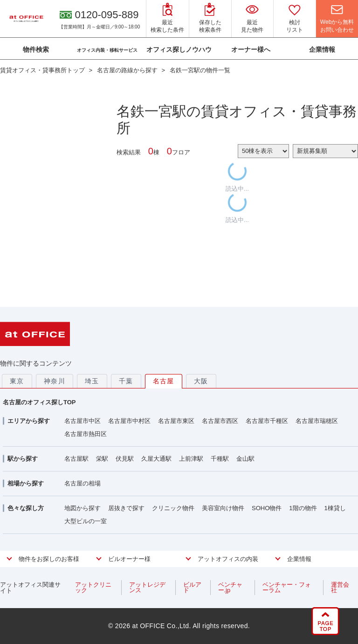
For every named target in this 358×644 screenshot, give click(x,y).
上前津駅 (191, 459)
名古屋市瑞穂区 (317, 421)
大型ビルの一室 (86, 521)
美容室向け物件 (223, 508)
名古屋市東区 (176, 421)
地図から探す (83, 508)
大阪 (201, 381)
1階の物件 (303, 508)
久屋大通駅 (156, 459)
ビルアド (192, 587)
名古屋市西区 (220, 421)
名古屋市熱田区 (86, 434)
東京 (17, 381)
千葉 (126, 381)
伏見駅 (125, 459)
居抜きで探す (126, 508)
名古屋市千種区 (267, 421)
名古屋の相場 (83, 483)
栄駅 (102, 459)
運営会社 (340, 587)
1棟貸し (335, 508)
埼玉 (92, 381)
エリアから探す (29, 421)
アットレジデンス (147, 587)
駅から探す (23, 459)
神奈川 (55, 381)
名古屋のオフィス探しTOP (39, 402)
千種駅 (220, 459)
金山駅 (245, 459)
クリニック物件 (173, 508)
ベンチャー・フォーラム (287, 587)
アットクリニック (93, 587)
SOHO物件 (267, 508)
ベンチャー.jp (230, 587)
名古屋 (164, 381)
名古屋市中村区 (129, 421)
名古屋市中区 (83, 421)
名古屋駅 (76, 459)
